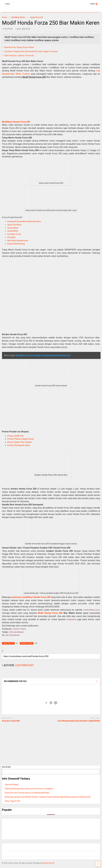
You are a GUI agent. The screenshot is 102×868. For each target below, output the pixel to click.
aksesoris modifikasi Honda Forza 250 (31, 597)
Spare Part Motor (15, 225)
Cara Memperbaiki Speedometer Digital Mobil (79, 721)
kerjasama (71, 619)
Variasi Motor (13, 228)
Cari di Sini (6, 767)
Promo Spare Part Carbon (20, 442)
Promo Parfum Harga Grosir (21, 439)
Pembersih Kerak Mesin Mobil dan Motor (24, 221)
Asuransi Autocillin (11, 721)
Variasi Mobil (13, 231)
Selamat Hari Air (48, 863)
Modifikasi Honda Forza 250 (16, 122)
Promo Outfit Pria (15, 436)
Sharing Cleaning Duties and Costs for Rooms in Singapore (29, 789)
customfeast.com (91, 610)
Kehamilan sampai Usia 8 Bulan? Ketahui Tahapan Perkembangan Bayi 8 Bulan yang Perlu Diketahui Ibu (48, 797)
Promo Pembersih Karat (19, 445)
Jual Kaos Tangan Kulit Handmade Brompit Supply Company (31, 51)
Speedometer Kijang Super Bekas (19, 47)
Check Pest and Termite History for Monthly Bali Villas (27, 793)
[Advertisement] (51, 102)
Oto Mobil (11, 237)
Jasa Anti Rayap (11, 784)
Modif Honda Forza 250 (50, 613)
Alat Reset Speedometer (18, 241)
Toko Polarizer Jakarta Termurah (19, 56)
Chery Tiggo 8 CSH (12, 801)
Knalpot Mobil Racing (16, 244)
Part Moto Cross (14, 234)
